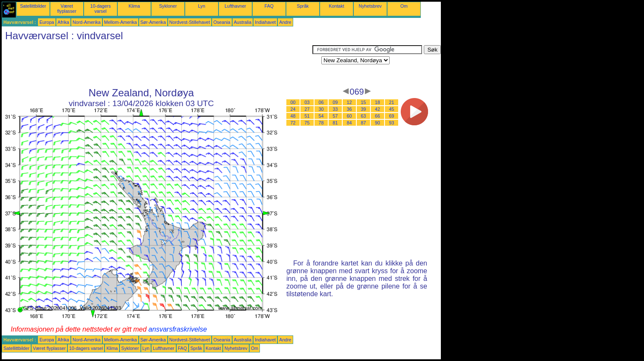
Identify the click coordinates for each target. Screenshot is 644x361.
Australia (243, 22)
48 (293, 116)
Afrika (63, 22)
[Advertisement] (157, 64)
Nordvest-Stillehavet (190, 22)
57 (335, 116)
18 (378, 102)
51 (307, 116)
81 (335, 123)
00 (293, 102)
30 (321, 109)
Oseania (222, 22)
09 (335, 102)
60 (350, 116)
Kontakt (336, 6)
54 (321, 116)
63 (364, 116)
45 (392, 109)
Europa (47, 22)
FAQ (269, 6)
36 (350, 109)
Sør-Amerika (153, 22)
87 (364, 123)
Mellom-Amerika (121, 22)
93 (392, 123)
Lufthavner (235, 6)
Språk (303, 6)
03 (307, 102)
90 (378, 123)
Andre (285, 22)
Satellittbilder (33, 6)
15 (364, 102)
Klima (134, 6)
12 (350, 102)
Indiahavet (265, 22)
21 (392, 102)
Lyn (202, 6)
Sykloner (168, 6)
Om (404, 6)
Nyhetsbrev (370, 6)
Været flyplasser (67, 9)
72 (293, 123)
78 (321, 123)
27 (307, 109)
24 (293, 109)
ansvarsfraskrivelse (178, 329)
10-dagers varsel (101, 9)
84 (350, 123)
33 (335, 109)
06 (321, 102)
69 (392, 116)
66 (378, 116)
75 (307, 123)
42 (378, 109)
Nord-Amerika (87, 22)
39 (364, 109)
